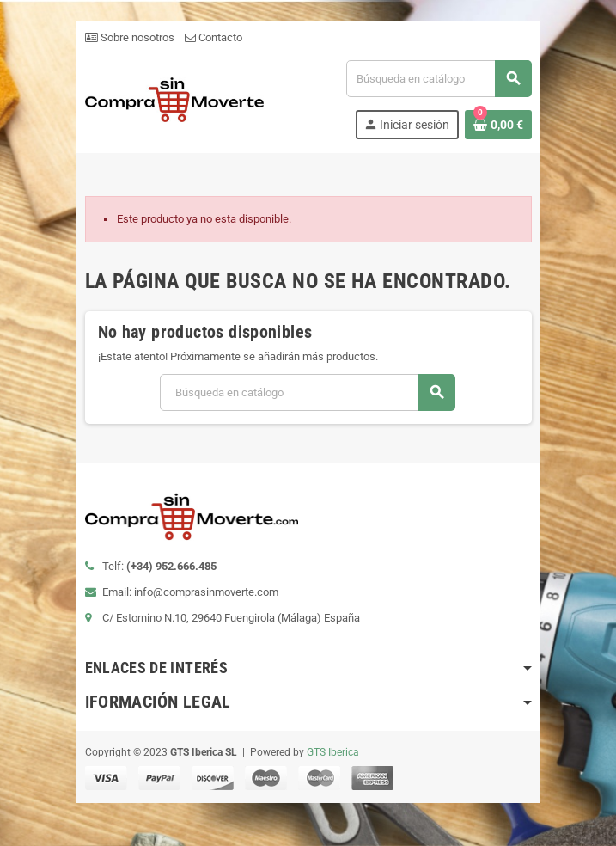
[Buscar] (438, 79)
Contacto (213, 37)
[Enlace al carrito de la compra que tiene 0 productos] (498, 125)
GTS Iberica (333, 752)
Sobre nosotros (130, 37)
